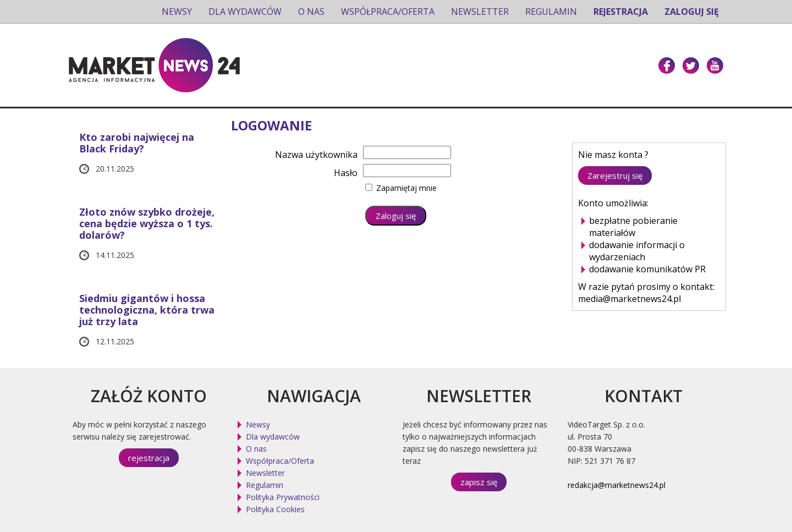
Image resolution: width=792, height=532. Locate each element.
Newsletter (480, 12)
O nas (311, 12)
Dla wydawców (245, 12)
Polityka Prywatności (283, 497)
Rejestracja (621, 12)
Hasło (346, 173)
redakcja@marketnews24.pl (617, 485)
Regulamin (551, 12)
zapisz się (479, 482)
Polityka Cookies (275, 509)
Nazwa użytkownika (316, 155)
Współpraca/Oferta (388, 12)
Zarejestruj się (615, 175)
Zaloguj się (692, 12)
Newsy (177, 12)
